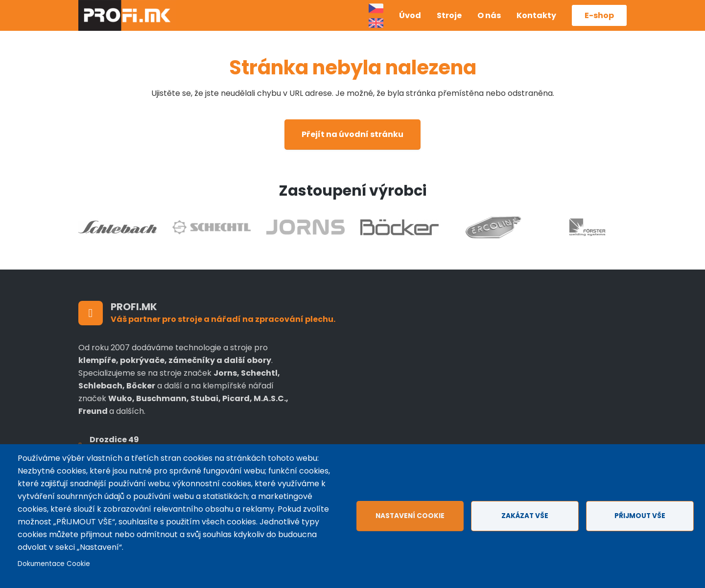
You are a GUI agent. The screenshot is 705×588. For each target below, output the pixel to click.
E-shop (599, 15)
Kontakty (536, 15)
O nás (489, 15)
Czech (376, 8)
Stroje (449, 15)
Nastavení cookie (410, 516)
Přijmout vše (640, 516)
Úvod (410, 15)
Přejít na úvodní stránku (352, 134)
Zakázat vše (525, 516)
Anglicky (376, 23)
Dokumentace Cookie (54, 564)
